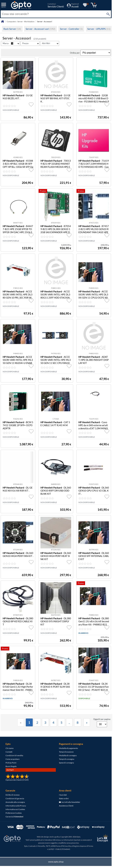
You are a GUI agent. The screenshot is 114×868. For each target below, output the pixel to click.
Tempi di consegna (67, 759)
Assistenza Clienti (66, 806)
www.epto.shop (56, 862)
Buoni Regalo (11, 766)
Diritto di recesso (13, 795)
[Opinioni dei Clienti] (17, 778)
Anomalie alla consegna (15, 802)
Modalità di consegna (68, 755)
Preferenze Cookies (14, 813)
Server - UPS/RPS (99, 29)
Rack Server (12, 29)
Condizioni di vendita (14, 755)
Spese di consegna (66, 763)
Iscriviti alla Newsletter (70, 802)
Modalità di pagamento (68, 748)
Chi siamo (10, 748)
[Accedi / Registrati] (73, 6)
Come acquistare (12, 759)
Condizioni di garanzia (15, 798)
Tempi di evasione (66, 752)
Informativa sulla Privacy (16, 806)
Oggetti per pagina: (102, 719)
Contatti (9, 752)
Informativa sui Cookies (15, 809)
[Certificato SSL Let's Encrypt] (102, 838)
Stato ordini (64, 798)
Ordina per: (75, 53)
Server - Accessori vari (40, 29)
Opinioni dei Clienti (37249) (17, 780)
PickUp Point (11, 763)
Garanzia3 (14, 817)
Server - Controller (71, 29)
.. (69, 722)
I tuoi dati (63, 795)
